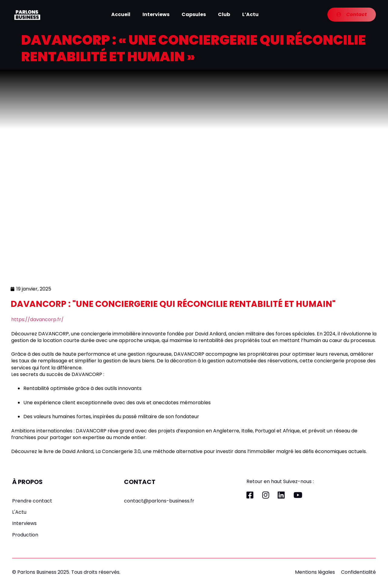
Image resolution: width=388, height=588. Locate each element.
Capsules (194, 14)
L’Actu (250, 14)
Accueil (121, 14)
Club (224, 14)
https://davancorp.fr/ (37, 319)
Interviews (156, 14)
